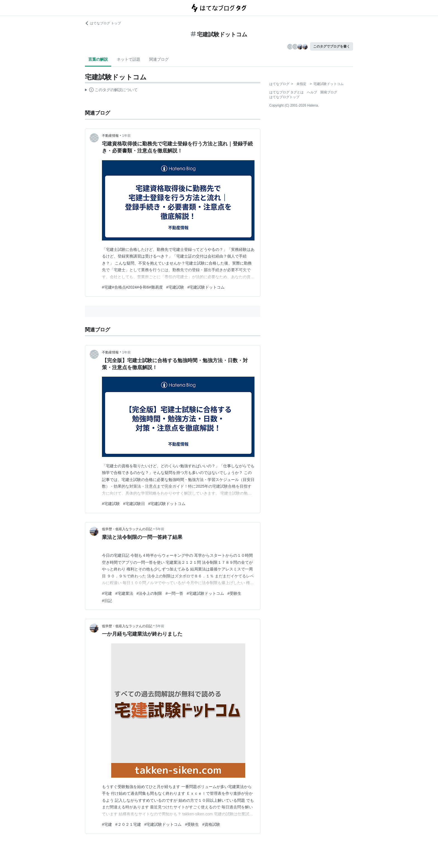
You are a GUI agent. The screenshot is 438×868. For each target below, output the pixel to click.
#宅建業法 (124, 593)
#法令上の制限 (149, 593)
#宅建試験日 (134, 504)
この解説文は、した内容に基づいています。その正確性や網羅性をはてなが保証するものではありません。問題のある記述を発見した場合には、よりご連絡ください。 (111, 91)
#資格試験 (211, 824)
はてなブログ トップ (103, 23)
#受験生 (234, 593)
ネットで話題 (128, 59)
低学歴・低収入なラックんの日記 (127, 529)
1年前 (126, 136)
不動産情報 (110, 136)
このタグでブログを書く (332, 46)
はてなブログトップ (284, 97)
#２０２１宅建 (128, 824)
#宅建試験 (175, 287)
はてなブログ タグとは (286, 92)
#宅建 (107, 593)
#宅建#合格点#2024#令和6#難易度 (132, 287)
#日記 (107, 601)
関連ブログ (159, 59)
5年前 (160, 529)
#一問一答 (174, 593)
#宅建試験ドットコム (206, 287)
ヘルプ (312, 92)
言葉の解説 (98, 59)
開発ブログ (329, 92)
